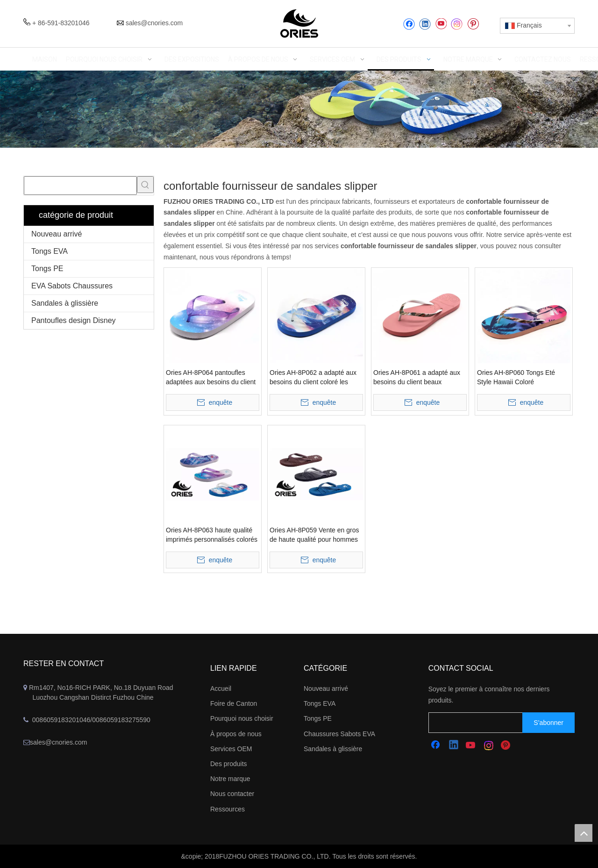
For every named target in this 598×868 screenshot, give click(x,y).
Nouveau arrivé (57, 234)
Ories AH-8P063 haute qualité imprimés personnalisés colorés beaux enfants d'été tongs (212, 535)
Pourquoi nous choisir (242, 718)
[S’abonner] (548, 723)
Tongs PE (47, 269)
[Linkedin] (425, 24)
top (584, 833)
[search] (485, 723)
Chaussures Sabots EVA (339, 734)
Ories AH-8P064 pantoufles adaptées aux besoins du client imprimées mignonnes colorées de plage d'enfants (211, 378)
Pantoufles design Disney (74, 320)
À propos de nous (236, 734)
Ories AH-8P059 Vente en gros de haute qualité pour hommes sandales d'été (314, 535)
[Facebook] (409, 24)
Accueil (221, 689)
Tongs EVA (50, 251)
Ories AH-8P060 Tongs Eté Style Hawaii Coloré (516, 377)
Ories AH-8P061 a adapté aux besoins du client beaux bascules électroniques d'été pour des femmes (417, 378)
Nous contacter (232, 794)
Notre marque (230, 779)
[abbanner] (299, 109)
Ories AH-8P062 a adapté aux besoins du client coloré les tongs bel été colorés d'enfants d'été (314, 378)
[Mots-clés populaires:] (145, 185)
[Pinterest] (473, 24)
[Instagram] (457, 24)
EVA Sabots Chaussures (72, 286)
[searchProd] (80, 186)
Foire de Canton (234, 703)
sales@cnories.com (154, 23)
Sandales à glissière (65, 303)
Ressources (228, 809)
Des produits (229, 764)
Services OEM (231, 749)
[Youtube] (441, 24)
